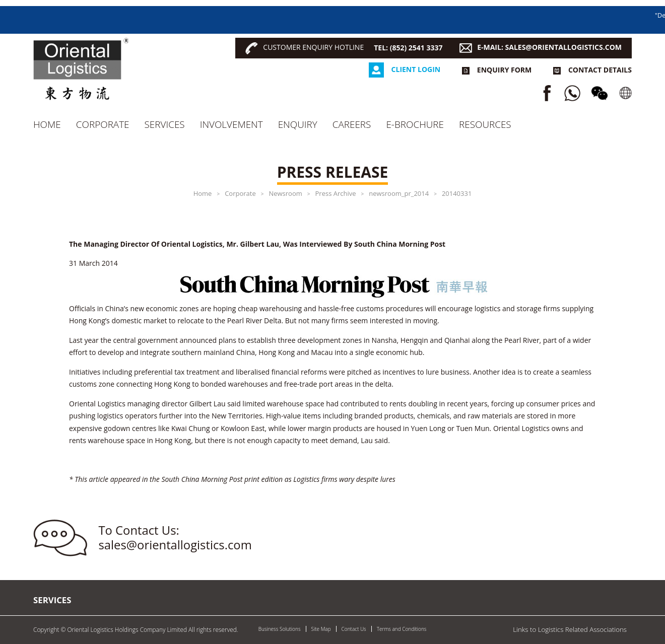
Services (165, 124)
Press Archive (336, 193)
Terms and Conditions (402, 629)
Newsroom (285, 193)
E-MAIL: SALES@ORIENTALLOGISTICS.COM (549, 48)
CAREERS (352, 124)
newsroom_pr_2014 (399, 193)
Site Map (321, 629)
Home (47, 124)
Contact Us (354, 629)
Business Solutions (280, 629)
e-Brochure (415, 124)
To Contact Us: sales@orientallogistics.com (175, 538)
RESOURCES (485, 124)
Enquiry (298, 124)
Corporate (103, 124)
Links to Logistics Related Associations (570, 629)
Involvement (231, 124)
